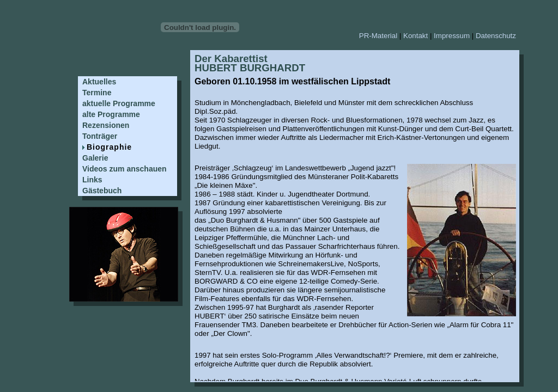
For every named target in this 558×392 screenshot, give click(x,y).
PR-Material (378, 36)
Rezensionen (106, 125)
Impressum (452, 36)
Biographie (109, 147)
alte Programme (111, 114)
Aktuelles (99, 82)
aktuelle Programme (119, 103)
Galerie (95, 158)
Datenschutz (496, 36)
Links (92, 180)
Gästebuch (102, 191)
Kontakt (416, 36)
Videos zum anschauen (125, 169)
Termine (97, 93)
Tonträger (100, 136)
